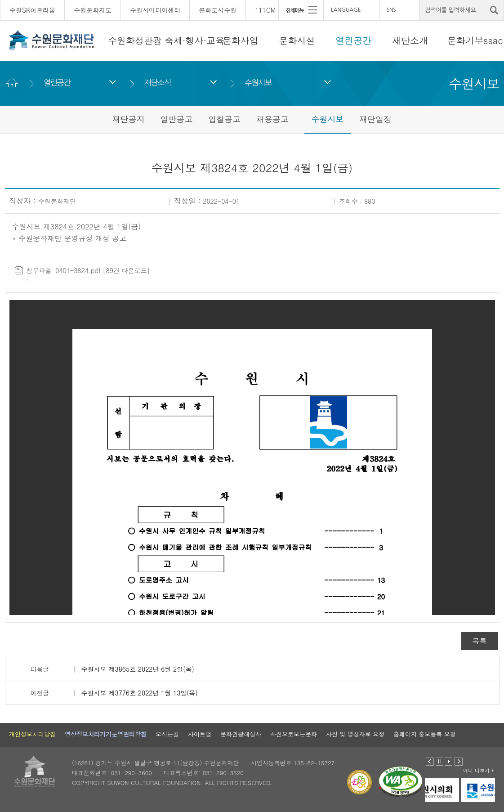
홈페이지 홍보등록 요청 (425, 734)
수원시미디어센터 (155, 10)
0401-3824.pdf (78, 270)
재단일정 (375, 119)
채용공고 (272, 119)
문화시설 (297, 40)
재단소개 (410, 40)
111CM (265, 10)
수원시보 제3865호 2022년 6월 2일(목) (138, 669)
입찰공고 (224, 119)
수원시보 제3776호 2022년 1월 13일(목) (140, 693)
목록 (480, 641)
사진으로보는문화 (294, 734)
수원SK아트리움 (32, 10)
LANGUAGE (346, 10)
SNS (391, 10)
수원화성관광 (135, 40)
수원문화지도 (93, 10)
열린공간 (353, 40)
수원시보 (258, 83)
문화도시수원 (218, 10)
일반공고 (176, 119)
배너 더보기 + (479, 770)
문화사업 (241, 40)
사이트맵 (200, 734)
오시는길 (167, 734)
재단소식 (158, 83)
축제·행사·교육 (194, 40)
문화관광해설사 (241, 734)
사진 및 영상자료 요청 (355, 734)
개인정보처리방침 (32, 734)
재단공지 (129, 119)
